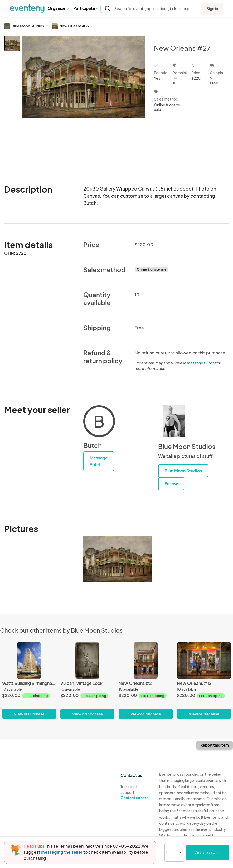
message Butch (201, 363)
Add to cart (208, 852)
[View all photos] (84, 97)
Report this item (215, 745)
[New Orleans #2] (146, 680)
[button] (58, 8)
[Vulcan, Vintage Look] (87, 680)
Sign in (212, 8)
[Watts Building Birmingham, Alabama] (29, 680)
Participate (86, 8)
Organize (58, 8)
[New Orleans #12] (204, 680)
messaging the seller (62, 852)
